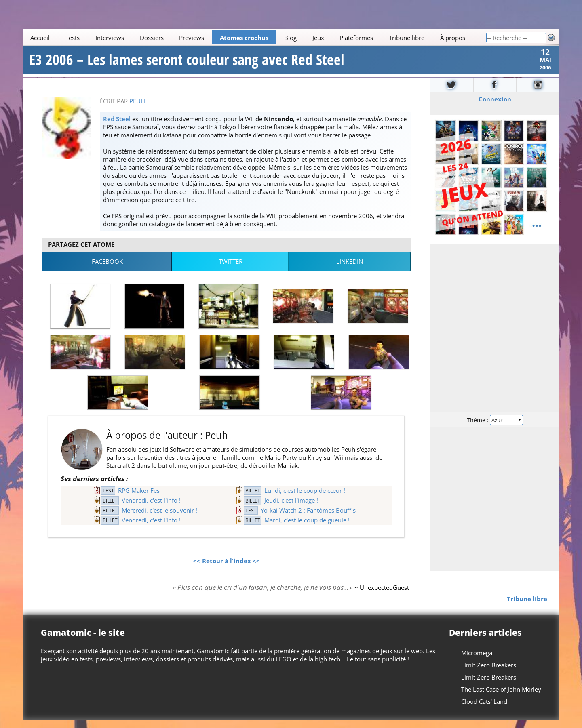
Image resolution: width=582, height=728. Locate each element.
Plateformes (356, 38)
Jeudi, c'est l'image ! (291, 508)
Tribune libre (407, 38)
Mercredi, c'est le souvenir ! (159, 518)
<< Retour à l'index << (227, 568)
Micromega (477, 661)
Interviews (110, 38)
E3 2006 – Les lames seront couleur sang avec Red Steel (187, 64)
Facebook (107, 269)
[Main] (254, 37)
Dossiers (152, 38)
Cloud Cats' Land (484, 709)
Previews (192, 38)
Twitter (231, 269)
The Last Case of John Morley (501, 697)
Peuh (137, 109)
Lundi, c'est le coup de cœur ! (305, 499)
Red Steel (117, 126)
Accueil (40, 38)
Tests (73, 38)
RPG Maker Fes (139, 499)
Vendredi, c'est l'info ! (151, 508)
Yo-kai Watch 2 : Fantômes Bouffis (308, 518)
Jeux (318, 38)
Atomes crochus (244, 38)
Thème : (495, 427)
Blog (290, 38)
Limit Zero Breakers (489, 673)
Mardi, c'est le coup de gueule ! (307, 528)
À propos (453, 38)
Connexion (495, 107)
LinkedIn (350, 269)
